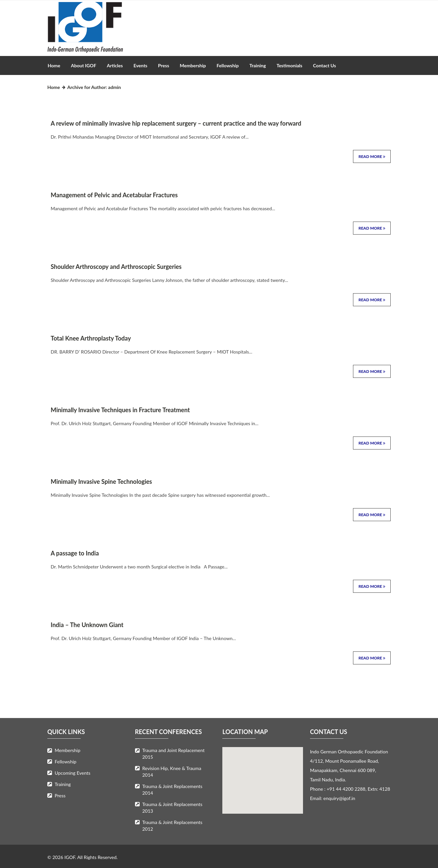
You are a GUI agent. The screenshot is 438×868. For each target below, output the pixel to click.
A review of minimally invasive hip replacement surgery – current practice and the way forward (176, 123)
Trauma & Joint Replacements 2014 (172, 790)
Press (163, 65)
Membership (193, 65)
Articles (115, 65)
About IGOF (84, 65)
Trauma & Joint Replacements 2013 (172, 808)
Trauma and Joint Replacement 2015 (173, 754)
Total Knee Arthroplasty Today (91, 338)
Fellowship (228, 65)
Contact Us (324, 65)
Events (140, 65)
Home (54, 65)
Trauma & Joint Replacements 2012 (172, 826)
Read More (372, 156)
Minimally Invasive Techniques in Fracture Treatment (120, 410)
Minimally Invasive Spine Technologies (101, 481)
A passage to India (75, 553)
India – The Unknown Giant (87, 625)
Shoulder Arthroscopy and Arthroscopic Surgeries (116, 267)
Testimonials (289, 65)
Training (258, 65)
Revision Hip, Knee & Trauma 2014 (172, 772)
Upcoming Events (72, 773)
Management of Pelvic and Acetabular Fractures (114, 195)
